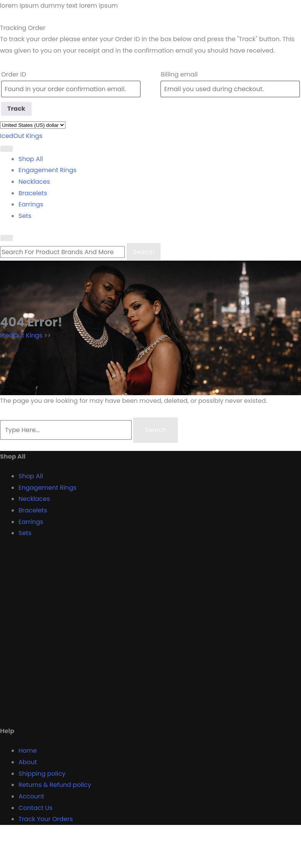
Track (16, 109)
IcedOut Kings (21, 136)
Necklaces (34, 182)
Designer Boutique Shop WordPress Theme (66, 840)
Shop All (31, 159)
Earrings (31, 204)
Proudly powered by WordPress (48, 862)
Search (144, 252)
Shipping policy (42, 774)
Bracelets (33, 193)
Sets (25, 216)
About (28, 762)
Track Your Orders (46, 819)
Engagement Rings (48, 170)
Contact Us (35, 808)
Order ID (14, 74)
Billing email (179, 74)
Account (31, 796)
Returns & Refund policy (55, 785)
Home (28, 751)
